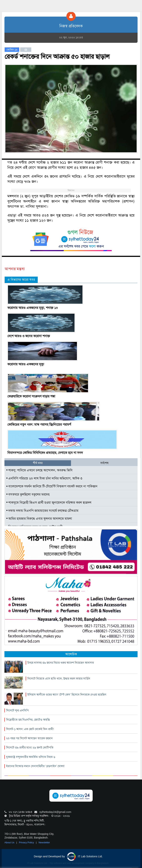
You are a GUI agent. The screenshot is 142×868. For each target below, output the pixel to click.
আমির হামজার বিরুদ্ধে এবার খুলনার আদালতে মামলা (39, 519)
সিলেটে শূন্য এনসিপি (17, 710)
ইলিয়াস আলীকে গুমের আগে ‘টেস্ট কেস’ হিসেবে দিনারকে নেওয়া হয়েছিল (67, 695)
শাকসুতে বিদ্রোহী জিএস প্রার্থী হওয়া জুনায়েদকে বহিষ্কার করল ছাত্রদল (49, 503)
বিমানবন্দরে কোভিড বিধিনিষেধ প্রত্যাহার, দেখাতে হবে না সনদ (45, 453)
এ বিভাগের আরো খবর (21, 280)
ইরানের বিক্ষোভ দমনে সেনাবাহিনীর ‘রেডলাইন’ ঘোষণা (35, 766)
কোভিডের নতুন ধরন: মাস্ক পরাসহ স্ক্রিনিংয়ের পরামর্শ (39, 425)
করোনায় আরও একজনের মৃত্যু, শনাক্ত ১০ (33, 308)
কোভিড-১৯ (12, 50)
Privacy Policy (27, 842)
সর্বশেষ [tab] (104, 463)
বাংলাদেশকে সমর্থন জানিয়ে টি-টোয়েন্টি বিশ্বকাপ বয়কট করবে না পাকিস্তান (52, 486)
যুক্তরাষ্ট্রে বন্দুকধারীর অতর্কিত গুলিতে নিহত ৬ (31, 757)
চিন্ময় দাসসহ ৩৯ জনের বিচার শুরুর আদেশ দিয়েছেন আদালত (61, 663)
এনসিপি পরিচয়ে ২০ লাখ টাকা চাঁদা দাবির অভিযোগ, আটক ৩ (44, 478)
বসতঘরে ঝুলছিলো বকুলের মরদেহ (28, 494)
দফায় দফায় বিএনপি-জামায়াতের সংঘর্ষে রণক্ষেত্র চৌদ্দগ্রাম (42, 511)
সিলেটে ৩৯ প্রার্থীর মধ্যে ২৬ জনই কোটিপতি (30, 747)
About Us (10, 842)
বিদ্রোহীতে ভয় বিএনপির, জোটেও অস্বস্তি (28, 720)
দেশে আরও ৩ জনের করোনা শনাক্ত (29, 336)
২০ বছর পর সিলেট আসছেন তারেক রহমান (29, 738)
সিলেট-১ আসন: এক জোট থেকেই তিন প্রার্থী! (30, 729)
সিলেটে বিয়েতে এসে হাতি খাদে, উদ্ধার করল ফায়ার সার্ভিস (59, 679)
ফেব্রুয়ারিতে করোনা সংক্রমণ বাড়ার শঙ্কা (31, 396)
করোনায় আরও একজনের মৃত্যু (26, 364)
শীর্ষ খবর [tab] (38, 463)
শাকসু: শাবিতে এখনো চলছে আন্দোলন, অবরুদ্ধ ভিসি (39, 470)
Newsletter (44, 842)
